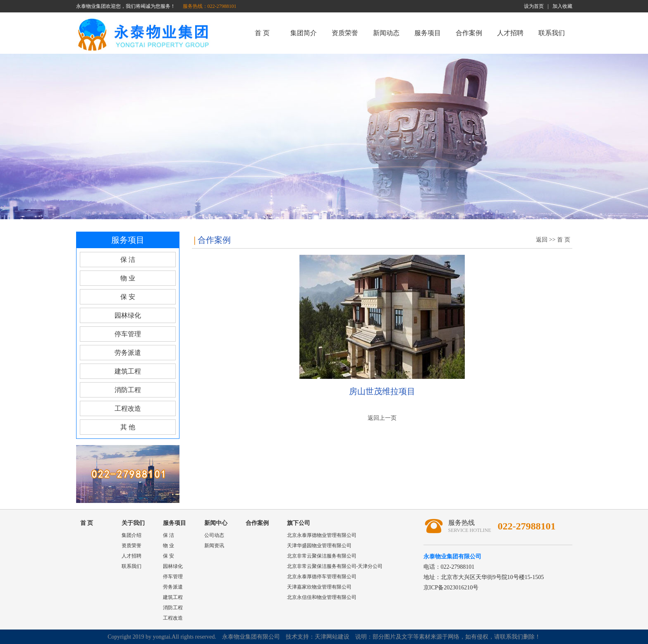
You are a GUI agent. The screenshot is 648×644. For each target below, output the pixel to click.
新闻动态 (386, 33)
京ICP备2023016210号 (451, 588)
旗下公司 (299, 523)
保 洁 (128, 260)
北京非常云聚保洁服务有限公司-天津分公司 (335, 566)
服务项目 (428, 33)
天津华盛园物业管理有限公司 (319, 546)
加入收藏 (562, 6)
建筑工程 (128, 371)
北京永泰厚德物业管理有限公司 (322, 535)
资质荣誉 (345, 33)
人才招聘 (510, 33)
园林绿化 (128, 315)
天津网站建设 (332, 637)
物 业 (128, 278)
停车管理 (128, 334)
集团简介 (304, 33)
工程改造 (128, 408)
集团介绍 (132, 535)
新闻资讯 (214, 546)
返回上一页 (382, 418)
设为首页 (534, 6)
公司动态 (214, 535)
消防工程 (128, 390)
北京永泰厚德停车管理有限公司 (322, 577)
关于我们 (133, 523)
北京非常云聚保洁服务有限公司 (322, 556)
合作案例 (469, 33)
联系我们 (552, 33)
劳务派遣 (128, 353)
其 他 (128, 427)
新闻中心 (216, 523)
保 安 (128, 297)
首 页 (262, 33)
